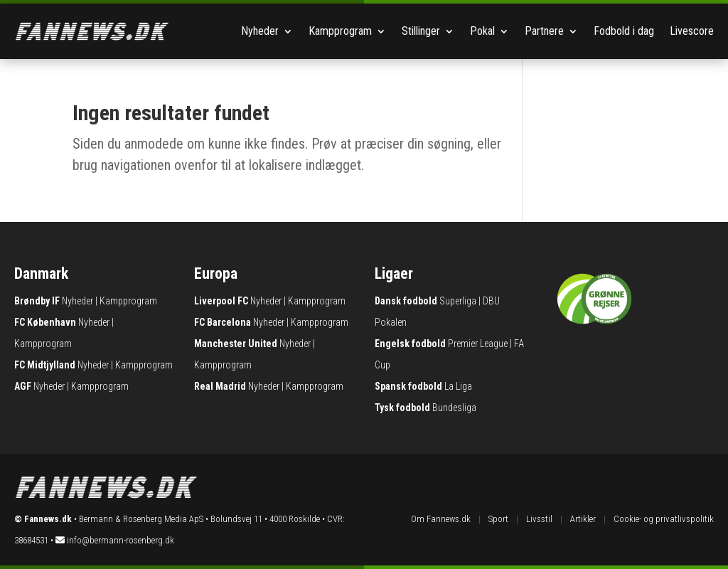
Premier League (478, 344)
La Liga (458, 386)
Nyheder (260, 31)
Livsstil (539, 519)
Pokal (482, 31)
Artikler (583, 519)
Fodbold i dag (624, 31)
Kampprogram (340, 31)
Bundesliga (454, 408)
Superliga (458, 301)
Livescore (692, 31)
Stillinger (421, 31)
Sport (498, 519)
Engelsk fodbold (410, 344)
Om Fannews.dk (441, 519)
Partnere (544, 31)
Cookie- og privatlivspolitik (664, 519)
